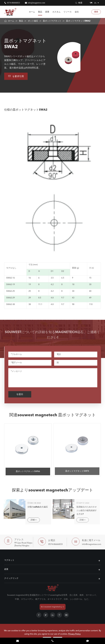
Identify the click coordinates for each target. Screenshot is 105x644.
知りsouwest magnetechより (53, 607)
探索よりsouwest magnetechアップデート (52, 492)
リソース (68, 12)
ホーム (32, 12)
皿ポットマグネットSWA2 (78, 21)
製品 (40, 12)
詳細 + (32, 520)
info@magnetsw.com (36, 3)
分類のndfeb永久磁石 (36, 507)
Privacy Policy (74, 634)
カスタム (56, 12)
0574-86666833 (13, 3)
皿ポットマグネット (52, 21)
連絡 (96, 12)
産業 (47, 12)
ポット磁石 (33, 21)
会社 (77, 12)
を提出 (22, 394)
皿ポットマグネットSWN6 (28, 470)
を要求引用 (16, 76)
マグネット (9, 560)
